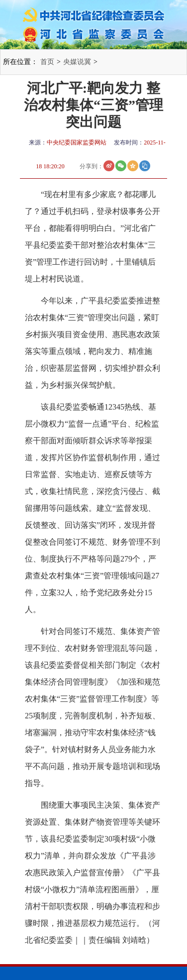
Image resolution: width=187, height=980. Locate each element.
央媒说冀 (77, 62)
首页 (47, 62)
